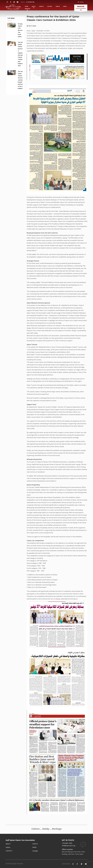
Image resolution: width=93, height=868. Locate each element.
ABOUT (34, 6)
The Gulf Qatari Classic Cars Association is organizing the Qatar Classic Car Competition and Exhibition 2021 (22, 54)
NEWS (65, 6)
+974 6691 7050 (31, 2)
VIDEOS (58, 6)
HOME (26, 6)
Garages (35, 851)
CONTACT (9, 851)
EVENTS (41, 6)
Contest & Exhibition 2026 (81, 8)
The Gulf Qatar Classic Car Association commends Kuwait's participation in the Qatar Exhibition (22, 80)
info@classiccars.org (69, 846)
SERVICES (28, 9)
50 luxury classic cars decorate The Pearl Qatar (21, 30)
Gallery (50, 6)
